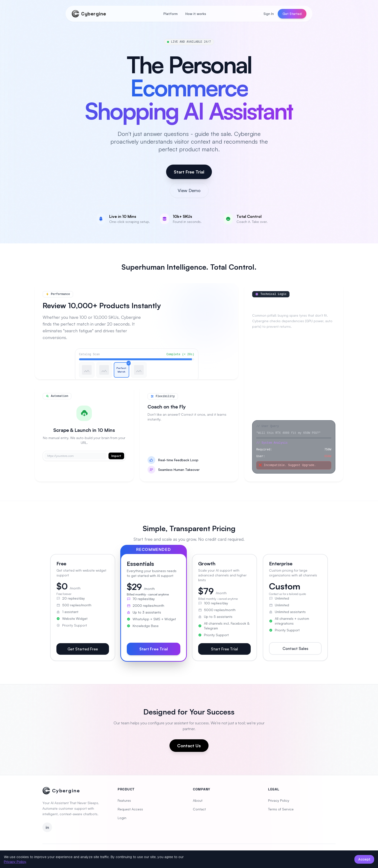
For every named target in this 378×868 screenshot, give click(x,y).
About (198, 800)
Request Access (130, 809)
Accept (364, 859)
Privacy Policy (279, 800)
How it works (196, 14)
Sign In (269, 14)
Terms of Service (281, 809)
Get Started (292, 14)
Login (122, 818)
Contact (199, 809)
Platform (171, 14)
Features (124, 800)
